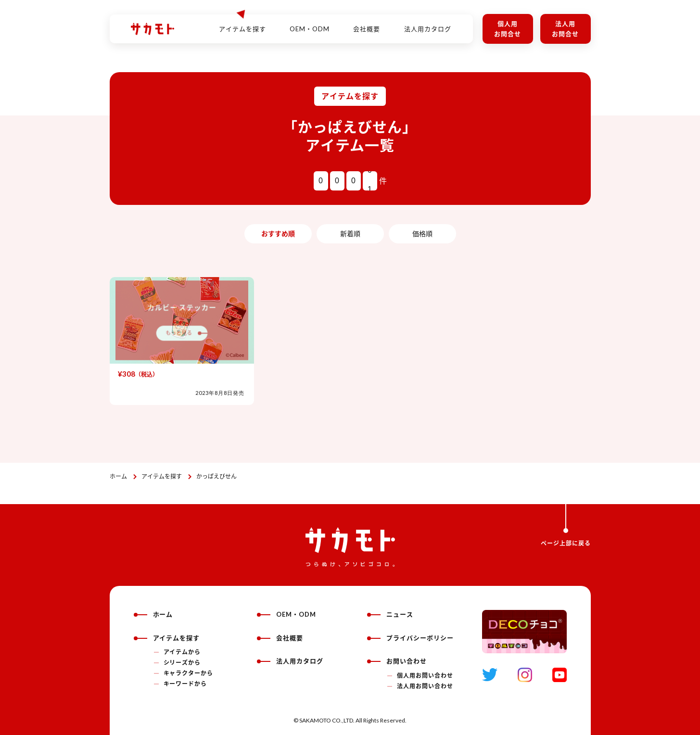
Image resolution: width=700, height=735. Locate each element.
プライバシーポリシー (410, 638)
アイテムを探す (162, 476)
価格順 (422, 234)
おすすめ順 (278, 234)
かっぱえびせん (216, 476)
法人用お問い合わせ (425, 686)
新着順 (350, 234)
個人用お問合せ (508, 29)
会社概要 (367, 24)
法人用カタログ (428, 24)
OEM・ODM (310, 24)
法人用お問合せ (565, 29)
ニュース (390, 614)
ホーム (118, 476)
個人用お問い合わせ (425, 676)
